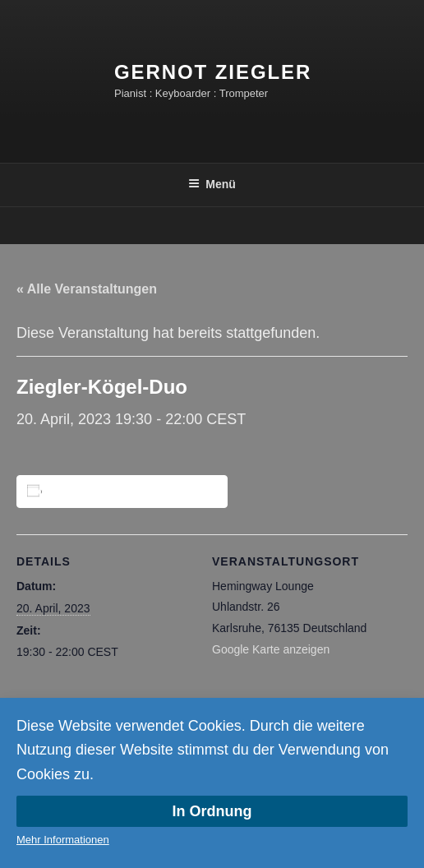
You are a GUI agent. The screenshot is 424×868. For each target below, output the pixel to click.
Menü (212, 184)
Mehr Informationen (63, 840)
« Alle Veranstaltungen (87, 289)
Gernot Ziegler (213, 72)
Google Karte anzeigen (271, 649)
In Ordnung (212, 811)
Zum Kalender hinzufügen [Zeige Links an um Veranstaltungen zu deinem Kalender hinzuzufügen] (125, 492)
